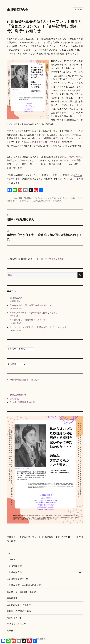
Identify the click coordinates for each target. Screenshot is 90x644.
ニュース (11, 560)
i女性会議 (14, 399)
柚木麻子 (49, 201)
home (10, 553)
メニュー (78, 10)
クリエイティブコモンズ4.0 (50, 259)
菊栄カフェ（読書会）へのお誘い (23, 592)
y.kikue (14, 198)
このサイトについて (16, 624)
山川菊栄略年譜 (14, 566)
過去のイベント (14, 618)
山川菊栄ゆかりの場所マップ (21, 605)
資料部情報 (57, 201)
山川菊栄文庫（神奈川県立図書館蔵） (25, 585)
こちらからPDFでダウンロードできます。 (42, 142)
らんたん (55, 198)
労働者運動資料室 (18, 395)
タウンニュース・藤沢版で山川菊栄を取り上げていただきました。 (41, 327)
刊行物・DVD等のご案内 (19, 611)
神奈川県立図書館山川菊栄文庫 (24, 380)
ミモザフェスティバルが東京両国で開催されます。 (34, 313)
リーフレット (65, 198)
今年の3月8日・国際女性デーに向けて (28, 320)
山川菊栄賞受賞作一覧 (17, 579)
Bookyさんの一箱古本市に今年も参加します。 (32, 305)
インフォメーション (42, 198)
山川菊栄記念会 (18, 10)
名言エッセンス (26, 201)
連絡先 (10, 631)
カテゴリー (12, 345)
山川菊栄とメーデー (19, 298)
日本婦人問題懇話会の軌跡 (22, 402)
